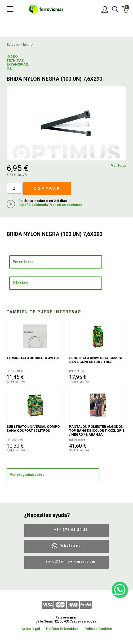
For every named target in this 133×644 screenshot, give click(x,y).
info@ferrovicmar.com (71, 561)
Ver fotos (119, 165)
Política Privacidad (62, 629)
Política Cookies (98, 629)
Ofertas (20, 283)
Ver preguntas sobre (27, 475)
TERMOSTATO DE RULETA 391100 (33, 358)
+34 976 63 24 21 (71, 530)
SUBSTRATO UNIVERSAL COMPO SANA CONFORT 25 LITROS (96, 360)
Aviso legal (31, 629)
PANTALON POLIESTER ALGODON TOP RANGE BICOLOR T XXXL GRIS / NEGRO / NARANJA (97, 431)
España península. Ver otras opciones (50, 205)
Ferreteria (23, 262)
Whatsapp (71, 545)
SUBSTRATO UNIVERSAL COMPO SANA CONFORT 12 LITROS (33, 429)
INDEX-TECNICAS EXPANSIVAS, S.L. (18, 62)
